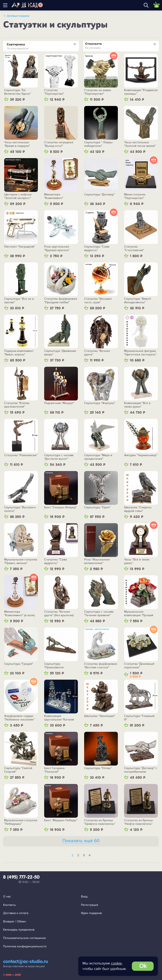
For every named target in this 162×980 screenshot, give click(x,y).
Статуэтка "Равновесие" (21, 455)
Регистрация (90, 905)
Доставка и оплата (16, 913)
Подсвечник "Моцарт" (59, 403)
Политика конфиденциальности (25, 946)
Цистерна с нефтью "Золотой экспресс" (18, 196)
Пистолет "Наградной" (20, 247)
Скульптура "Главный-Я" (140, 718)
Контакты (9, 905)
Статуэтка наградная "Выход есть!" (59, 144)
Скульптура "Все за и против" (19, 301)
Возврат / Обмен (15, 921)
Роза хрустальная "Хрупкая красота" (57, 249)
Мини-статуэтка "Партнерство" (135, 196)
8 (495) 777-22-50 (21, 877)
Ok (143, 966)
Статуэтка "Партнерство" (54, 92)
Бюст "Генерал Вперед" (60, 507)
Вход (84, 897)
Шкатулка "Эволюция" (100, 716)
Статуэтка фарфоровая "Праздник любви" (61, 301)
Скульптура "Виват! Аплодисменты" (138, 301)
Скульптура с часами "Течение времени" (99, 614)
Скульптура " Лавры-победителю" (99, 144)
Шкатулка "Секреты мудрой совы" (138, 509)
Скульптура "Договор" (99, 195)
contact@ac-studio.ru (26, 962)
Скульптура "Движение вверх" (60, 353)
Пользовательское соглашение (24, 938)
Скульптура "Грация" (19, 664)
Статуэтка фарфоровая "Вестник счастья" (101, 666)
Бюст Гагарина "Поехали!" (54, 770)
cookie (116, 963)
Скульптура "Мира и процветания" (98, 457)
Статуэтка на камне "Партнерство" (98, 92)
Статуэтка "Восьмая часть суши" (98, 301)
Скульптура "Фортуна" (100, 403)
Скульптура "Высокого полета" (20, 509)
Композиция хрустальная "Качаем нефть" (59, 718)
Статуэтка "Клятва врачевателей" (17, 405)
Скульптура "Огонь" (98, 768)
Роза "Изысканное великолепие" (97, 561)
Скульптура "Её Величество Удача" (17, 92)
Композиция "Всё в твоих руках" (137, 405)
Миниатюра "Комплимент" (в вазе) (19, 614)
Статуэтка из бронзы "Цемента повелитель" (100, 822)
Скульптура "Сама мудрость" (97, 249)
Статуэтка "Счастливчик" (134, 249)
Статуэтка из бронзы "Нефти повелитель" (139, 822)
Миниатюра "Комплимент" (54, 196)
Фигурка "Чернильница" (141, 455)
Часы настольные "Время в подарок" (17, 144)
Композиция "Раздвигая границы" (141, 92)
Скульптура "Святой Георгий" (18, 770)
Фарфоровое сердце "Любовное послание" (19, 718)
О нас (7, 897)
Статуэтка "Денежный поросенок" (139, 666)
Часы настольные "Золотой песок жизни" (140, 144)
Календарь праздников (19, 930)
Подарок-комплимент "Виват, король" (19, 353)
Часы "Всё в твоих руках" (137, 561)
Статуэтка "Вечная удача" (97, 353)
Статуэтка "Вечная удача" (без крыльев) (59, 614)
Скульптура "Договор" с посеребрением (141, 770)
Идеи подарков (91, 913)
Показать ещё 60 (81, 841)
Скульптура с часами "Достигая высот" (59, 457)
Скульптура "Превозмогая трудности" (54, 666)
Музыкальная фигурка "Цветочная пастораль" (140, 353)
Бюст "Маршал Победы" (61, 820)
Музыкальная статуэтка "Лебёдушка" (21, 822)
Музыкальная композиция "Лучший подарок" (139, 614)
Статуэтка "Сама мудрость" (56, 561)
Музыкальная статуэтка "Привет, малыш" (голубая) (21, 561)
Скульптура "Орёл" (97, 507)
